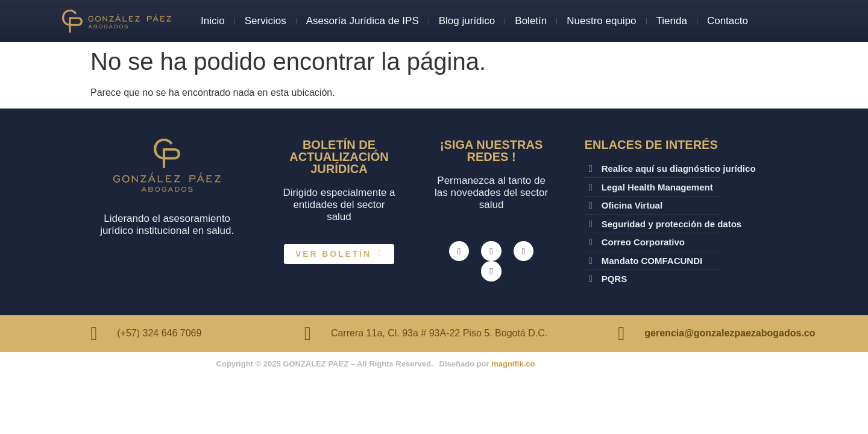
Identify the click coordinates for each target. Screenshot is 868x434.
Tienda (672, 21)
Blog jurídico (467, 21)
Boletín (531, 21)
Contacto (728, 21)
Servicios (266, 21)
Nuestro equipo (601, 21)
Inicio (213, 21)
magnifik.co (513, 364)
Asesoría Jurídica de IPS (363, 21)
